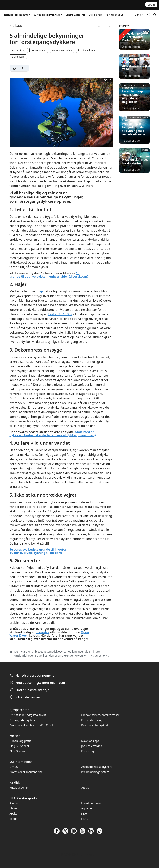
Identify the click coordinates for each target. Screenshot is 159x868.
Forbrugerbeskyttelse (23, 720)
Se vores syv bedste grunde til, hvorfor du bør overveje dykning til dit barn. (38, 551)
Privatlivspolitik (19, 788)
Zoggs (13, 819)
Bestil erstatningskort (95, 725)
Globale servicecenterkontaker (100, 715)
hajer (41, 291)
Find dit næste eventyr (30, 690)
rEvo (84, 814)
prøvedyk (42, 632)
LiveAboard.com (91, 803)
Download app (90, 741)
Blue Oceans (17, 751)
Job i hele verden (26, 697)
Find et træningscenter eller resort (39, 683)
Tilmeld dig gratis (20, 741)
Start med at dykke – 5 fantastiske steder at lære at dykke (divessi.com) (53, 434)
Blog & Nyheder (19, 746)
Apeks (13, 814)
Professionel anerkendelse (26, 772)
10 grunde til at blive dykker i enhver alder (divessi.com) (49, 275)
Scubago (15, 803)
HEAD (85, 819)
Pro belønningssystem (95, 772)
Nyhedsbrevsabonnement (32, 675)
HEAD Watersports (23, 798)
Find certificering (92, 720)
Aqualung (87, 808)
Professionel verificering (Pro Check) (32, 725)
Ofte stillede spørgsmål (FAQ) (28, 715)
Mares (13, 808)
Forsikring (88, 751)
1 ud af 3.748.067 (60, 314)
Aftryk (85, 788)
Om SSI (14, 767)
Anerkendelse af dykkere (97, 767)
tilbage (18, 26)
